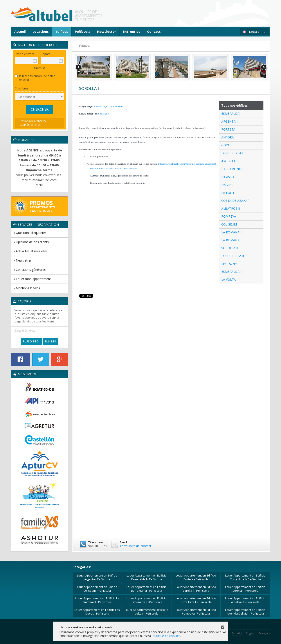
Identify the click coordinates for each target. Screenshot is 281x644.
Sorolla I (104, 114)
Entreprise (132, 31)
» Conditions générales (30, 270)
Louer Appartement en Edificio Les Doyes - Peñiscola (97, 612)
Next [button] (264, 67)
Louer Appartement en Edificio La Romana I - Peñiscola (97, 600)
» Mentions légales (27, 288)
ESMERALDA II (232, 272)
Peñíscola (83, 31)
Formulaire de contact (136, 546)
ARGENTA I (229, 161)
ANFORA (228, 137)
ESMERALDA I (231, 114)
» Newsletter (22, 260)
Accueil (20, 31)
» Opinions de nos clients (31, 242)
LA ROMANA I (231, 240)
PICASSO (228, 177)
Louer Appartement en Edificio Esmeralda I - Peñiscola (147, 577)
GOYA (225, 145)
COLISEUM (229, 224)
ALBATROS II (231, 208)
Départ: (46, 54)
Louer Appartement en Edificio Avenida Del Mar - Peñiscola (245, 612)
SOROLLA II (230, 248)
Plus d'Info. (31, 341)
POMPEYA (229, 216)
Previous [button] (79, 67)
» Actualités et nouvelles (31, 251)
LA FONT (228, 193)
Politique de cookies (166, 636)
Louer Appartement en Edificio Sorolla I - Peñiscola (245, 589)
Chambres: (22, 88)
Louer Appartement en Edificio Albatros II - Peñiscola (245, 600)
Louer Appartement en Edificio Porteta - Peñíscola (196, 577)
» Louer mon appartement (32, 279)
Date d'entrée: (24, 54)
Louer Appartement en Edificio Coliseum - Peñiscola (97, 589)
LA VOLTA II (230, 279)
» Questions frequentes (30, 233)
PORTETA (228, 129)
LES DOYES (229, 264)
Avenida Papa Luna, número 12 (110, 106)
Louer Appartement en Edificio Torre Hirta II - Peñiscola (196, 600)
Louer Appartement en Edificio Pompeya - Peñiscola (196, 612)
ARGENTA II (230, 121)
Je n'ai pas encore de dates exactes (35, 78)
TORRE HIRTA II (233, 256)
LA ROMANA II (232, 232)
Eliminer (50, 341)
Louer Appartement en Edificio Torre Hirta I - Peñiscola (245, 577)
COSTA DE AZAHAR (235, 201)
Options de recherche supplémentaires (33, 123)
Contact (154, 31)
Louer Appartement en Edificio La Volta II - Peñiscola (147, 612)
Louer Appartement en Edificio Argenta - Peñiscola (97, 577)
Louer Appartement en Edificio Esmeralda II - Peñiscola (147, 600)
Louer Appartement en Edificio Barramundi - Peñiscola (147, 589)
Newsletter (107, 31)
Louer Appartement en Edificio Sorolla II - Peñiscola (196, 589)
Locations (41, 31)
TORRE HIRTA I (232, 153)
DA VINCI (228, 185)
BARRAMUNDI (232, 169)
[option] (93, 67)
